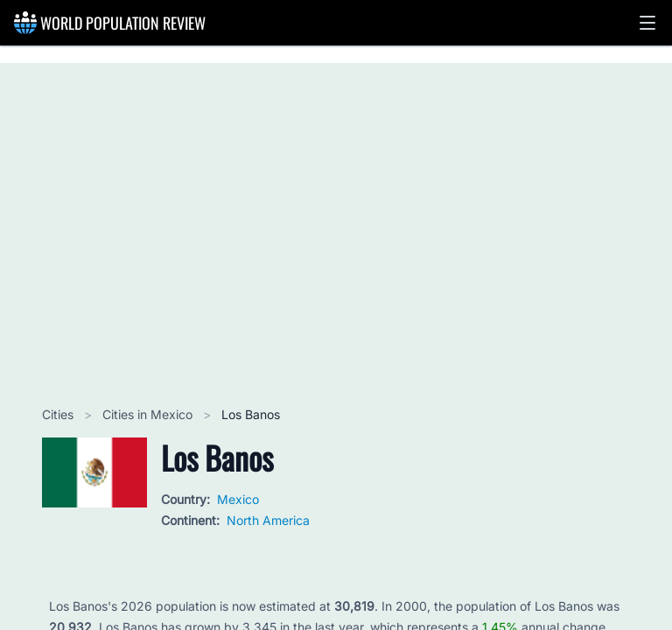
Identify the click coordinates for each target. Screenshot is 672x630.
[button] (647, 23)
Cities (59, 414)
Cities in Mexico (149, 414)
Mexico (238, 499)
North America (268, 520)
